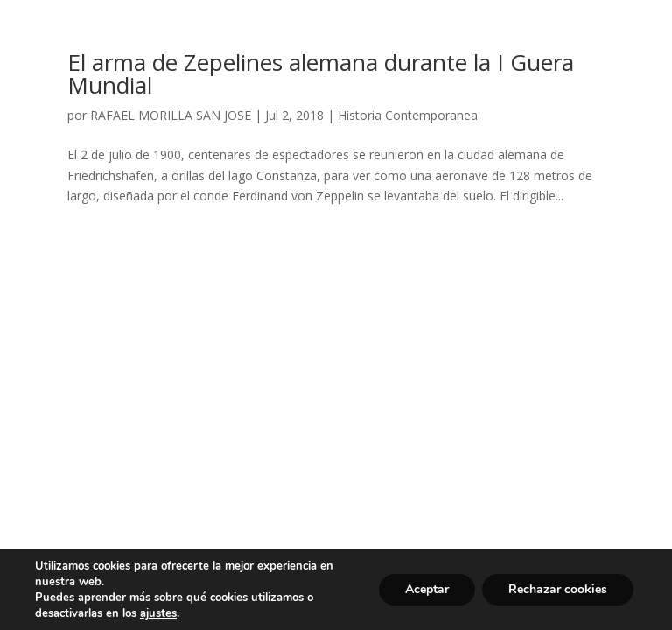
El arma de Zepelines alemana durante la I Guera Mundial (321, 73)
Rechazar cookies (558, 589)
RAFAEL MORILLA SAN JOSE (171, 115)
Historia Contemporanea (408, 115)
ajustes (158, 613)
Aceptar (427, 589)
